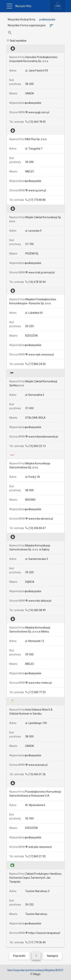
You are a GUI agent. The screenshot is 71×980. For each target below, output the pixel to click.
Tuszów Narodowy (36, 914)
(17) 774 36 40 (35, 942)
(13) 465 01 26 (35, 774)
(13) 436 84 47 (35, 528)
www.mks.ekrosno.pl (39, 519)
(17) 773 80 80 (35, 200)
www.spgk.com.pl (37, 112)
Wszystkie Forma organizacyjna (27, 25)
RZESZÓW (31, 336)
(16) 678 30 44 (35, 282)
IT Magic (35, 974)
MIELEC (30, 171)
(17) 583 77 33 (35, 692)
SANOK (30, 93)
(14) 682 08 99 (35, 610)
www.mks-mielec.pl (38, 683)
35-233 (29, 326)
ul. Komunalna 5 (35, 395)
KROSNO (30, 500)
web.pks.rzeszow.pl (38, 847)
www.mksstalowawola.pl (42, 437)
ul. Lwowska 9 (33, 231)
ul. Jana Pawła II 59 (37, 71)
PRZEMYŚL (32, 254)
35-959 (29, 819)
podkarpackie (33, 103)
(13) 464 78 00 (35, 122)
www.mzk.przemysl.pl (40, 272)
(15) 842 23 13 (35, 446)
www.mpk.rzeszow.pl (39, 355)
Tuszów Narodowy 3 (37, 891)
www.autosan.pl (36, 765)
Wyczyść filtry (23, 6)
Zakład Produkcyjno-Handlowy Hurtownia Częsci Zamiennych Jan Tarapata (35, 878)
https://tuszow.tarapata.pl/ (43, 933)
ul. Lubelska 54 (34, 313)
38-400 (29, 490)
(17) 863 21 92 (35, 856)
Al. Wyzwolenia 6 (35, 805)
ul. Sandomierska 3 (37, 559)
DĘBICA (30, 582)
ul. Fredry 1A (33, 477)
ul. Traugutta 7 (34, 149)
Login (58, 6)
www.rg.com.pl (36, 190)
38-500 (29, 84)
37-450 (29, 408)
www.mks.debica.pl (38, 601)
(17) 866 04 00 (35, 364)
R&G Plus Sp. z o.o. (36, 139)
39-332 (29, 905)
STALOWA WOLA (35, 418)
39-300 (29, 162)
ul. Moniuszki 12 (35, 641)
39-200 (29, 572)
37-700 (29, 244)
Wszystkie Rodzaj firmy (21, 19)
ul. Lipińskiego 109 (36, 723)
